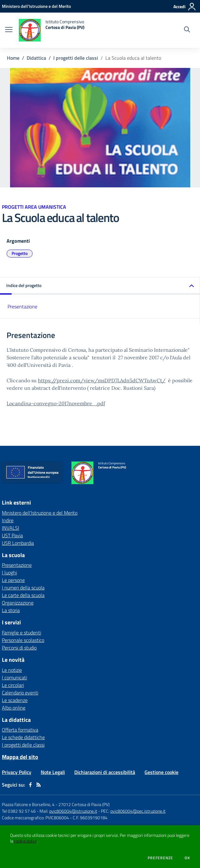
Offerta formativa (20, 730)
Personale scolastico (23, 640)
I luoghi (9, 572)
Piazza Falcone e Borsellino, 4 (29, 804)
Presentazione (22, 307)
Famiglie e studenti (21, 633)
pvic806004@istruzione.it (73, 811)
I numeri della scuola (23, 588)
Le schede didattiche (23, 737)
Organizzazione (18, 603)
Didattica (36, 58)
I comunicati (14, 677)
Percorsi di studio (19, 648)
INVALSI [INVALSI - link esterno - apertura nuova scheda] (11, 528)
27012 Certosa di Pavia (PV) (84, 804)
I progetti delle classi (76, 58)
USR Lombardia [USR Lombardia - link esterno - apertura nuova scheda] (18, 543)
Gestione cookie (161, 772)
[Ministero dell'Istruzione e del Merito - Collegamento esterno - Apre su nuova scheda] (36, 6)
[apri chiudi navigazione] (9, 30)
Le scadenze (15, 700)
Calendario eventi (20, 693)
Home (13, 58)
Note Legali (53, 772)
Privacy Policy (17, 772)
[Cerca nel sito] (187, 30)
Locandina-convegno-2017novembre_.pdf (56, 403)
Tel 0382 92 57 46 (19, 811)
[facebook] (30, 785)
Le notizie (12, 670)
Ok (187, 858)
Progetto (20, 253)
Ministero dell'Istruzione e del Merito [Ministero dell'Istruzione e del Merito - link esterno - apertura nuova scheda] (40, 513)
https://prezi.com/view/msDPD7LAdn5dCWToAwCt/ (102, 380)
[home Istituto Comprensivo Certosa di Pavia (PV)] (52, 30)
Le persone (13, 580)
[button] (100, 286)
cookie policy (25, 841)
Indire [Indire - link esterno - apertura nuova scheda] (8, 520)
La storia (11, 610)
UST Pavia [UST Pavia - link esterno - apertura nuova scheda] (12, 535)
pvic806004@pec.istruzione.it (138, 811)
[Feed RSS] (39, 785)
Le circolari (13, 685)
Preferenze (160, 858)
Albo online (14, 708)
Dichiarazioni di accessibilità (105, 772)
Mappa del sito (20, 757)
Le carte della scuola (23, 595)
